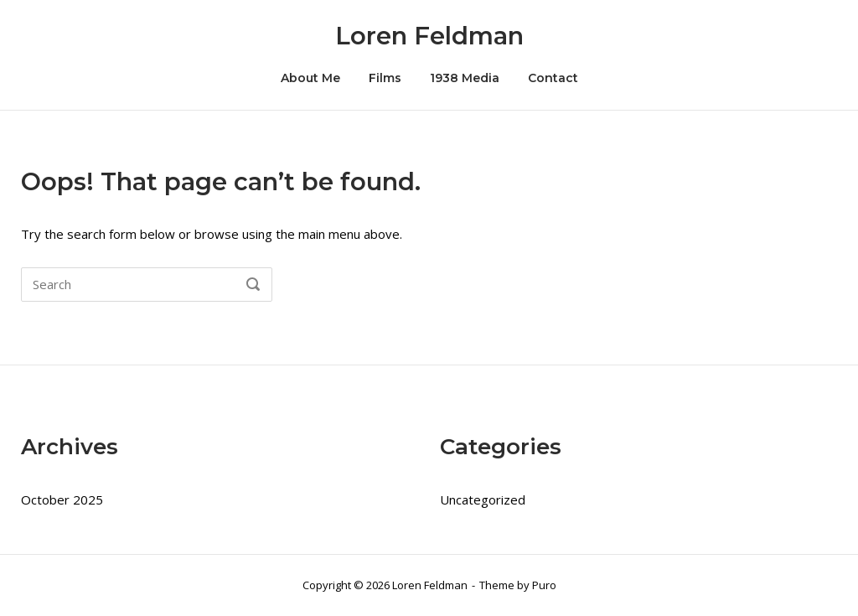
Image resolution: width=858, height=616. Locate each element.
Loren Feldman (429, 36)
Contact (553, 78)
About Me (310, 78)
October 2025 (62, 500)
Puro (544, 585)
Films (385, 78)
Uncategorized (483, 500)
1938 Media (465, 78)
